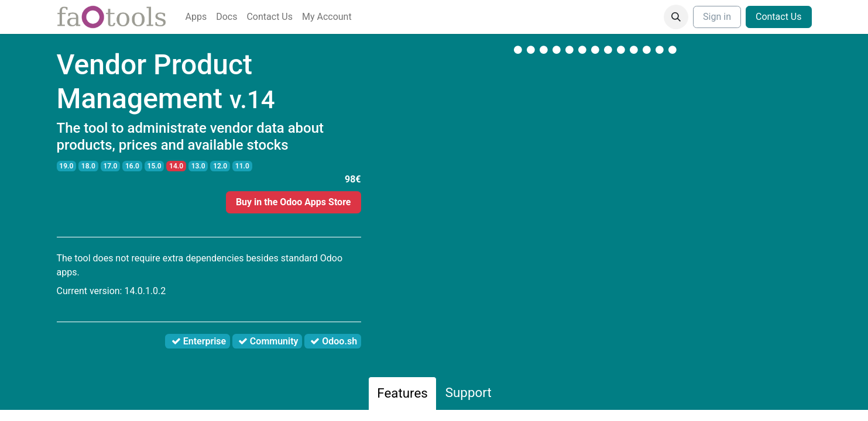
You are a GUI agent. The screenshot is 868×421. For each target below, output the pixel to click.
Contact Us (779, 17)
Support (469, 392)
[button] (676, 17)
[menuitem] (196, 17)
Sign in (717, 17)
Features (402, 393)
